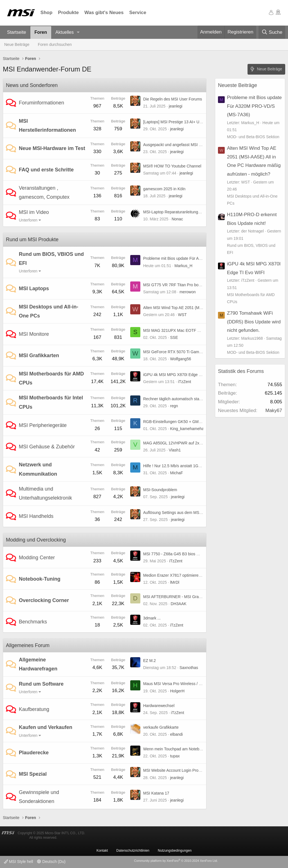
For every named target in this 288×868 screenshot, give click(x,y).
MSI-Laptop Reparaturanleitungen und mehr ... (184, 212)
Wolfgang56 (181, 359)
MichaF (177, 473)
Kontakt (102, 851)
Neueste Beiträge (238, 85)
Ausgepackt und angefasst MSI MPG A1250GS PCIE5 (191, 145)
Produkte (68, 13)
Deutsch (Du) (51, 862)
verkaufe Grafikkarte (161, 727)
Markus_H (183, 266)
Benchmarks (33, 622)
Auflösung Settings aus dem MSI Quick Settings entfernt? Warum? (201, 513)
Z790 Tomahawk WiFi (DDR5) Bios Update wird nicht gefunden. (254, 322)
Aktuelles (65, 32)
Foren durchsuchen (55, 44)
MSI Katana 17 (156, 793)
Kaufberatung (34, 709)
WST (182, 315)
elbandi (176, 734)
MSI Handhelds (36, 516)
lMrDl (175, 582)
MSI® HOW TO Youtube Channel (172, 166)
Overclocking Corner (44, 600)
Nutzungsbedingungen (175, 851)
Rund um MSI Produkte (32, 240)
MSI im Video (34, 212)
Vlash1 (175, 450)
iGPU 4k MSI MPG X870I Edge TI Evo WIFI (181, 375)
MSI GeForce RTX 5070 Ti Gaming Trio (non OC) (186, 352)
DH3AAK (179, 604)
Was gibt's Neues (104, 13)
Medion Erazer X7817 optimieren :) (174, 575)
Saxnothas (189, 668)
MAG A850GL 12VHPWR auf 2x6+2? (176, 443)
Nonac (177, 219)
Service (138, 13)
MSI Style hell (18, 862)
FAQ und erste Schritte (46, 170)
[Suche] (272, 32)
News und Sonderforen (32, 85)
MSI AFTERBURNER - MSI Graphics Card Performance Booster (200, 597)
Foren (41, 32)
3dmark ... (152, 618)
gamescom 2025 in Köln (164, 189)
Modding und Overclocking (36, 540)
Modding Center (37, 558)
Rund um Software (41, 684)
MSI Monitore (34, 334)
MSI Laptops (34, 288)
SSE (174, 337)
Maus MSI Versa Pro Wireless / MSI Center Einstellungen (193, 684)
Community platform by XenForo (176, 861)
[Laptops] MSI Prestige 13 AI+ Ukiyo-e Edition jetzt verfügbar (196, 122)
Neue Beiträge (17, 44)
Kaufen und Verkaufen (46, 727)
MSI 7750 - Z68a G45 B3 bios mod (174, 554)
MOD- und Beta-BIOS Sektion (253, 137)
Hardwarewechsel (159, 706)
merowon (188, 292)
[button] (78, 33)
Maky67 (274, 410)
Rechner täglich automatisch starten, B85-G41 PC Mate (192, 399)
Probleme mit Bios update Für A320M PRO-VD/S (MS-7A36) (196, 258)
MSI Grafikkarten (39, 355)
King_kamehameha (187, 429)
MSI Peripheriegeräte (43, 425)
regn (174, 406)
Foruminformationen (41, 103)
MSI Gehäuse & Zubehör (47, 447)
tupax (175, 756)
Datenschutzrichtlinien (133, 851)
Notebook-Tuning (40, 579)
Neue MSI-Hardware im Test (52, 148)
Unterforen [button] (28, 220)
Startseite (17, 32)
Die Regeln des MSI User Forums (173, 99)
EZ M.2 (149, 661)
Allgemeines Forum (28, 645)
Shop (47, 13)
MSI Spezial (33, 774)
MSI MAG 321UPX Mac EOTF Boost (175, 330)
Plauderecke (34, 753)
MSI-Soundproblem (160, 490)
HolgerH (177, 691)
